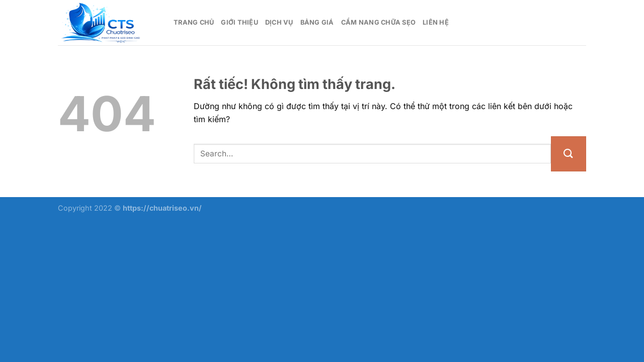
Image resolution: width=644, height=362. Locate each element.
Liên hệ (436, 22)
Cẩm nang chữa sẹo (378, 22)
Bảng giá (317, 22)
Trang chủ (194, 22)
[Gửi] (569, 154)
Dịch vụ (279, 22)
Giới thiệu (239, 22)
